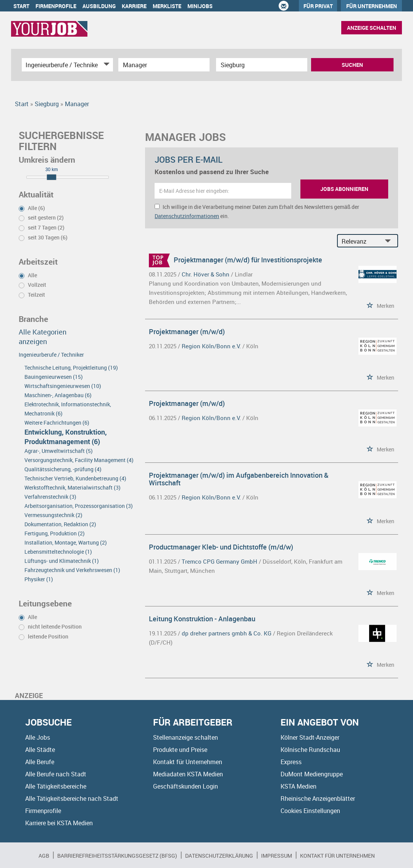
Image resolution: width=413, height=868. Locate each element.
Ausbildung (99, 6)
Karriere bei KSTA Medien (59, 823)
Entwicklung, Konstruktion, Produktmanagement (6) (66, 437)
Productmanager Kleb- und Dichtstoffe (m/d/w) (221, 547)
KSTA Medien (298, 786)
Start (21, 6)
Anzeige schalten (372, 28)
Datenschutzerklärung (219, 856)
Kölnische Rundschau (310, 750)
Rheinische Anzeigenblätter (318, 798)
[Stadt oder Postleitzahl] (262, 65)
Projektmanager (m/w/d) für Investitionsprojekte (248, 260)
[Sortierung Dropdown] (390, 241)
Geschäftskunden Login (186, 786)
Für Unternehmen (372, 6)
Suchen (352, 65)
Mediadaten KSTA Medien (188, 774)
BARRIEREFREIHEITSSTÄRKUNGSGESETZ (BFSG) (117, 856)
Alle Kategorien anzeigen (43, 337)
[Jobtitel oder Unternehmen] (164, 65)
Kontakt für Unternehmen (188, 762)
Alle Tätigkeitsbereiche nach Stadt (72, 798)
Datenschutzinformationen (187, 216)
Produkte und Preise (180, 750)
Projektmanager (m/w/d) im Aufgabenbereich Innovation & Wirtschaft (239, 479)
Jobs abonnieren (344, 189)
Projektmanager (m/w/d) (187, 331)
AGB (44, 856)
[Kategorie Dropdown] (105, 65)
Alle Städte (40, 750)
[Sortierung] (360, 241)
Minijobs (200, 6)
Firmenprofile (56, 6)
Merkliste (167, 6)
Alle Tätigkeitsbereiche (56, 786)
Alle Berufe (40, 762)
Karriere (134, 6)
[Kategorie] (60, 65)
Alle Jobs (38, 737)
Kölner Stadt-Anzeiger (310, 737)
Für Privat (318, 6)
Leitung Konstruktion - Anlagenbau (202, 619)
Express (291, 762)
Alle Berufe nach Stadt (56, 774)
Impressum (277, 856)
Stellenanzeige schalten (186, 737)
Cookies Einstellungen (310, 811)
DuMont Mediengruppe (312, 774)
